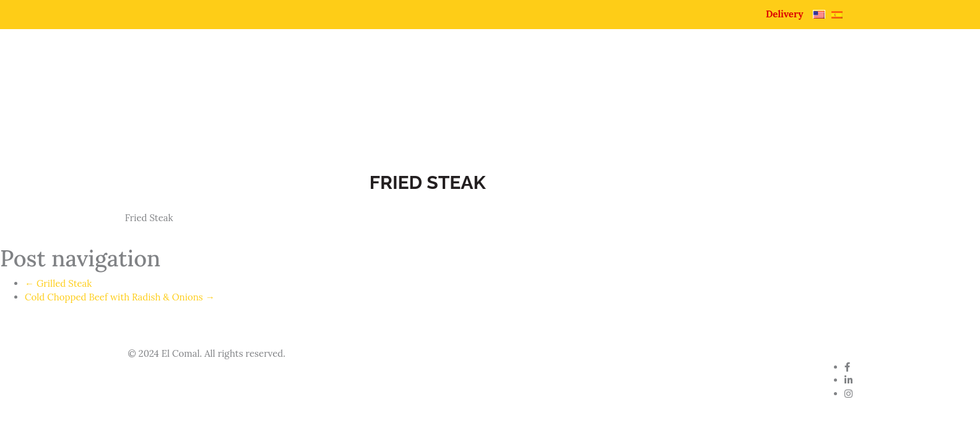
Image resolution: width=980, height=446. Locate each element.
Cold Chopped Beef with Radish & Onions (120, 297)
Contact (824, 79)
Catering (748, 79)
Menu (678, 79)
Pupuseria (606, 79)
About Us (524, 79)
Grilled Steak (58, 283)
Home (452, 79)
